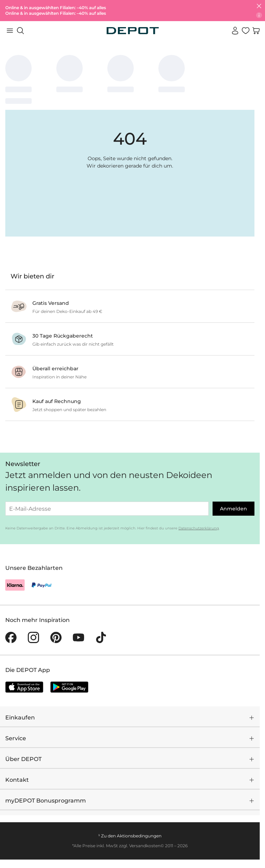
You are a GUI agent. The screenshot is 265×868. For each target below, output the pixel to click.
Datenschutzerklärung (199, 528)
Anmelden (234, 509)
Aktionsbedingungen (139, 836)
